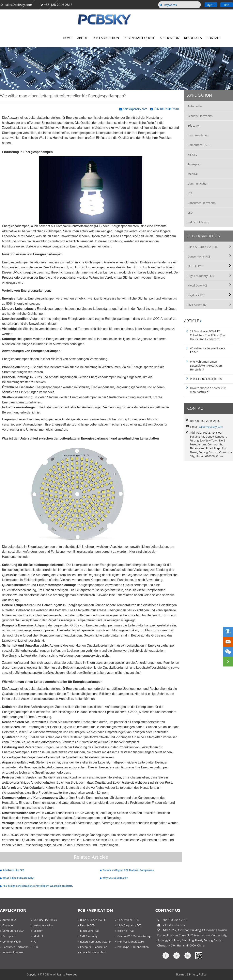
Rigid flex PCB (196, 295)
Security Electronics (200, 116)
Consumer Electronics (202, 203)
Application (200, 95)
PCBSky (48, 974)
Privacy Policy (198, 974)
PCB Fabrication (204, 236)
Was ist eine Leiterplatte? (206, 379)
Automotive (195, 106)
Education (194, 126)
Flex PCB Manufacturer (131, 942)
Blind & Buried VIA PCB (202, 247)
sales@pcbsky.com (18, 5)
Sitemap (181, 974)
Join (227, 5)
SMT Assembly (197, 305)
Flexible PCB (195, 266)
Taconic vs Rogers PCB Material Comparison (128, 870)
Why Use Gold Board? (115, 878)
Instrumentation (198, 135)
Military (192, 154)
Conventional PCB (199, 256)
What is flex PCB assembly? (18, 878)
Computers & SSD (199, 145)
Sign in (211, 5)
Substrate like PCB (13, 870)
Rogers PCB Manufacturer (96, 942)
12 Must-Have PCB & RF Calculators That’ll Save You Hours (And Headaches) (207, 335)
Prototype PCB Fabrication (133, 947)
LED (190, 212)
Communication (198, 183)
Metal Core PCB (198, 285)
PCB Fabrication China (93, 952)
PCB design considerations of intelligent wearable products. (38, 886)
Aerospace (194, 164)
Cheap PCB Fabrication (94, 947)
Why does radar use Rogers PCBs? (208, 350)
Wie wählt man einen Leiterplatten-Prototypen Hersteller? (206, 365)
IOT (190, 193)
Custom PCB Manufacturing (134, 936)
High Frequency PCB (201, 276)
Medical (193, 174)
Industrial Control (199, 222)
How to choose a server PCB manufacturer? (208, 390)
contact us (168, 910)
